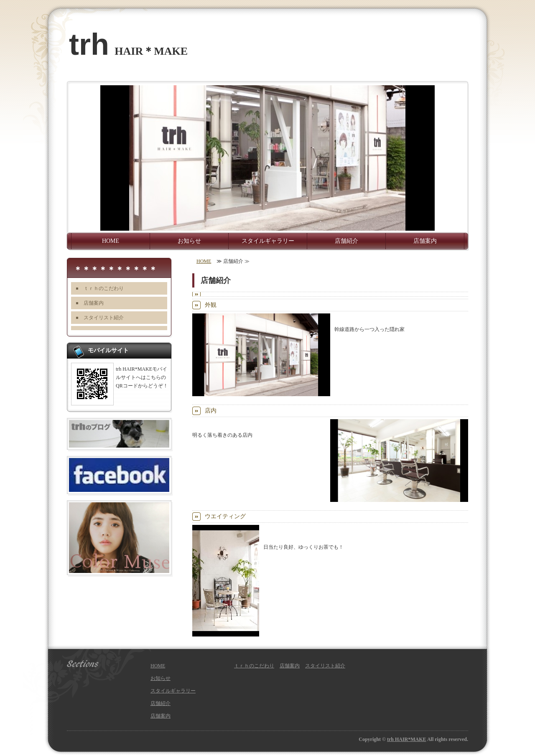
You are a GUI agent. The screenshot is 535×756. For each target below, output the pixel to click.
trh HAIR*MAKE (407, 739)
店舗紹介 (346, 241)
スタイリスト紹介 (104, 318)
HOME (111, 241)
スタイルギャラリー (268, 241)
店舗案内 (425, 241)
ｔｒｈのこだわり (104, 288)
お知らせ (189, 241)
